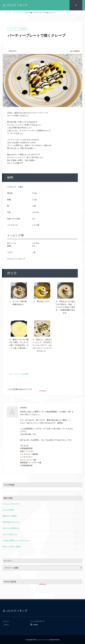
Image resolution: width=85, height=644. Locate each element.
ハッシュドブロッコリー (11, 503)
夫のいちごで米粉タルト (11, 528)
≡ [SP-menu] (76, 5)
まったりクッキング (15, 5)
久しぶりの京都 (8, 509)
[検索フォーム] (40, 489)
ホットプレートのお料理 (19, 374)
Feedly (36, 624)
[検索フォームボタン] (80, 489)
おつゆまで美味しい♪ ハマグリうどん (16, 540)
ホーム (7, 624)
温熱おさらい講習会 (10, 516)
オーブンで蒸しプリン (10, 534)
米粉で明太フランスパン (11, 522)
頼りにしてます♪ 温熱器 (12, 546)
